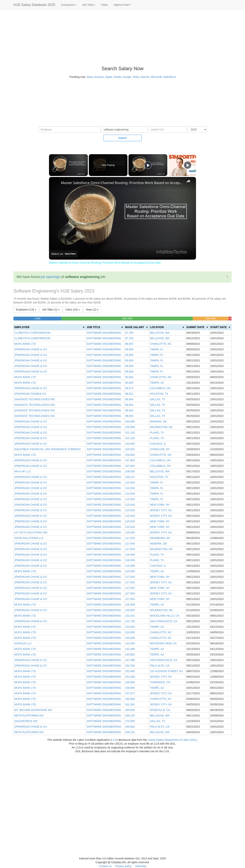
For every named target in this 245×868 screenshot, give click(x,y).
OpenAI (145, 77)
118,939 (130, 555)
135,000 (130, 638)
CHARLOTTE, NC (161, 344)
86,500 (129, 344)
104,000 (130, 455)
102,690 (130, 444)
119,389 (130, 566)
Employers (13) (26, 310)
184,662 (130, 727)
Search (122, 138)
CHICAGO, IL (158, 444)
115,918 (130, 505)
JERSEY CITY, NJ (161, 510)
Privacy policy (123, 866)
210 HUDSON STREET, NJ (166, 671)
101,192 (130, 433)
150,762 (130, 666)
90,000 (129, 377)
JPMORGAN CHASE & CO (31, 349)
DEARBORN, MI (160, 538)
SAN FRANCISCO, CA (163, 621)
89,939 (129, 349)
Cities (104, 5)
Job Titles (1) (51, 310)
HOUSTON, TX (159, 394)
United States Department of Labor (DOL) (172, 740)
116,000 (130, 532)
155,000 (130, 682)
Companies (69, 5)
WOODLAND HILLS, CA (164, 616)
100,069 (130, 421)
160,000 (130, 699)
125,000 (130, 571)
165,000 (130, 710)
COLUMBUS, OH (160, 388)
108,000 (130, 471)
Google (127, 77)
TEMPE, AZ (157, 383)
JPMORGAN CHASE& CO (30, 394)
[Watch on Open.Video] (63, 254)
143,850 (130, 654)
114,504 (130, 482)
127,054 (130, 577)
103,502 (130, 449)
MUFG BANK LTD (25, 344)
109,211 (130, 477)
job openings (50, 277)
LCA (114, 740)
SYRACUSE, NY (160, 449)
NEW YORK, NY (160, 505)
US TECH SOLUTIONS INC (31, 532)
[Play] (148, 165)
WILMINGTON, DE (161, 427)
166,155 (130, 716)
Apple (109, 77)
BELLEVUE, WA (160, 333)
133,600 (130, 632)
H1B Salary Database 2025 (34, 5)
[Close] (227, 277)
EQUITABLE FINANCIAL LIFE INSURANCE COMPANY (48, 449)
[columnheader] (50, 327)
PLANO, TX (157, 433)
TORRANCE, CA (160, 682)
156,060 (130, 688)
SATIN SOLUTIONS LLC (29, 538)
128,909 (130, 605)
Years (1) (92, 310)
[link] (55, 183)
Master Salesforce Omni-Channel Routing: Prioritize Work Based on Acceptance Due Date (122, 183)
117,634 (130, 544)
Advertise (141, 866)
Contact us (105, 866)
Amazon (99, 77)
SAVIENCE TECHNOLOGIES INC (35, 399)
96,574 (129, 388)
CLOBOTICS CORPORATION (32, 333)
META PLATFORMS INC (29, 716)
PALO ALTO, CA (160, 666)
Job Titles (89, 5)
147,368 (130, 660)
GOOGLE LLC (23, 643)
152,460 (130, 671)
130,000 (130, 610)
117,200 (130, 538)
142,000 (130, 643)
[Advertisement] (225, 69)
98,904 (129, 399)
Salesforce (170, 77)
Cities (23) (73, 310)
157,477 (130, 693)
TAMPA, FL (157, 349)
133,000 (130, 627)
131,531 (130, 616)
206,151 (130, 732)
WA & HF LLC (23, 471)
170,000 (130, 721)
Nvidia (117, 77)
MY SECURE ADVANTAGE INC (33, 710)
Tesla (136, 77)
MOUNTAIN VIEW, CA (163, 643)
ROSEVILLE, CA (160, 710)
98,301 (129, 394)
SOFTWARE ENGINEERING (104, 333)
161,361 (130, 704)
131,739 (130, 621)
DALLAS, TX (157, 399)
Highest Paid (122, 5)
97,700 (129, 333)
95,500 (129, 383)
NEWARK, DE (158, 421)
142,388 (130, 649)
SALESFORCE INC (26, 721)
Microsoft (156, 77)
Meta (90, 77)
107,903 (130, 460)
